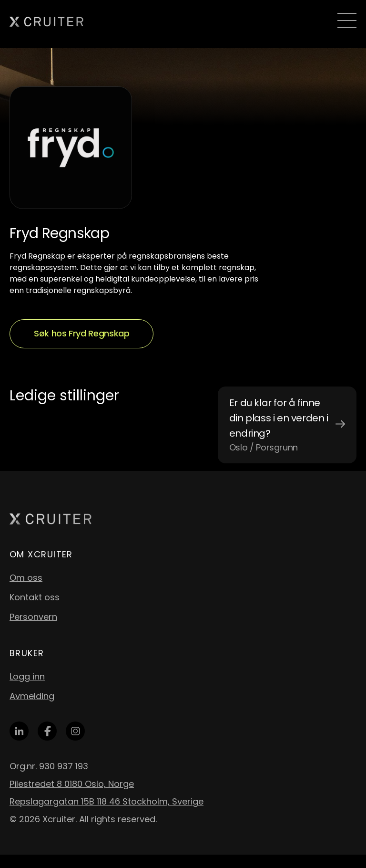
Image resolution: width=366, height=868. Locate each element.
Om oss (26, 578)
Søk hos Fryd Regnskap (81, 333)
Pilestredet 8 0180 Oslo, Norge (72, 784)
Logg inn (27, 676)
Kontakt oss (35, 597)
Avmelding (32, 696)
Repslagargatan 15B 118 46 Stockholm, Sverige (107, 801)
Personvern (33, 617)
